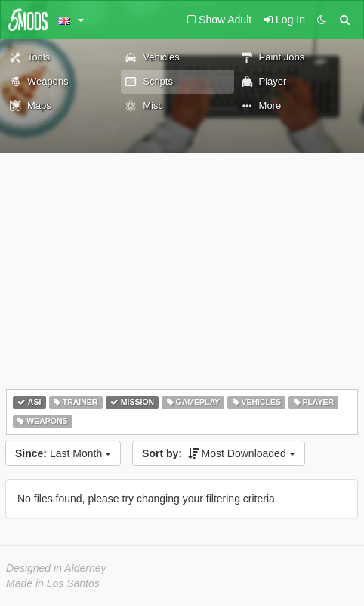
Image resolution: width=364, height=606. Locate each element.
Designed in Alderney (56, 568)
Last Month (63, 453)
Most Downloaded (219, 453)
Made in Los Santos (53, 583)
